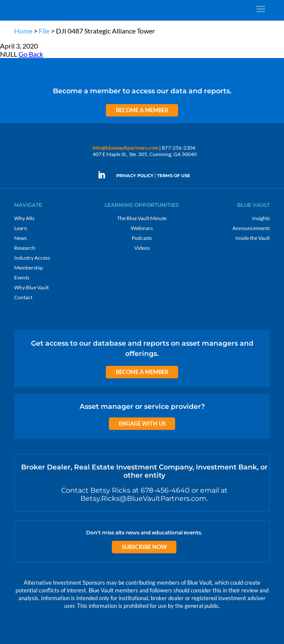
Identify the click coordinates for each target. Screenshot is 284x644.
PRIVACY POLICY (135, 176)
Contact (23, 297)
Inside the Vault (253, 238)
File (44, 31)
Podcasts (142, 238)
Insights (261, 218)
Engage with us (142, 423)
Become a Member (142, 110)
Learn (21, 228)
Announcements (251, 228)
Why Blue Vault (31, 287)
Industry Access (32, 258)
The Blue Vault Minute (142, 218)
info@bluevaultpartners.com (125, 148)
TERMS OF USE (174, 176)
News (20, 238)
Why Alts (24, 218)
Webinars (142, 228)
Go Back (31, 54)
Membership (29, 268)
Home (23, 31)
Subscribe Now (144, 547)
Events (22, 278)
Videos (142, 248)
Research (25, 248)
